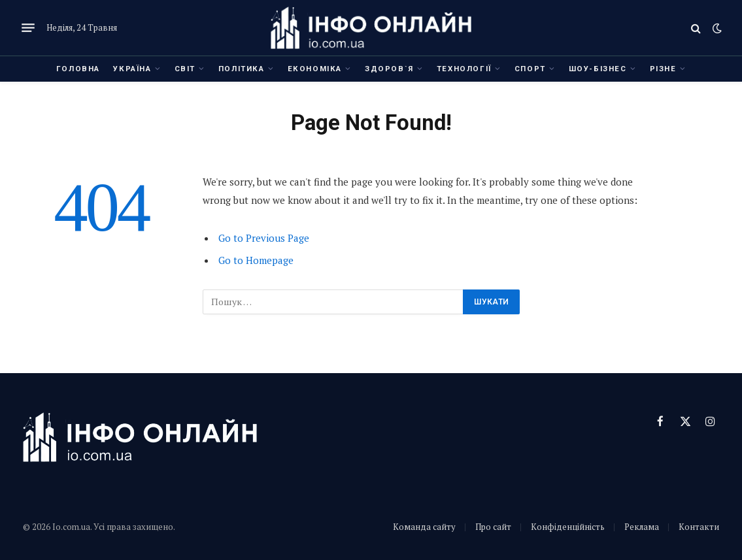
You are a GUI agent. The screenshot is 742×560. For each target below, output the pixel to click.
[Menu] (28, 28)
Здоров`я (389, 69)
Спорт (530, 69)
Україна (132, 69)
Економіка (315, 69)
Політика (242, 69)
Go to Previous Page (264, 238)
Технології (464, 69)
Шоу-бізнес (598, 69)
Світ (185, 69)
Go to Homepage (256, 260)
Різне (663, 69)
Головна (78, 69)
